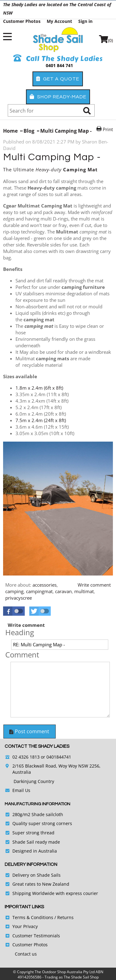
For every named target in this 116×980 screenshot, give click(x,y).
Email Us (21, 790)
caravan (63, 591)
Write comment (94, 585)
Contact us (26, 954)
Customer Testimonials (36, 936)
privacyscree (19, 598)
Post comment (29, 731)
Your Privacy (25, 926)
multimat (84, 591)
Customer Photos (22, 21)
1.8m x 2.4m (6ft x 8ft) (39, 388)
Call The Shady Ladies (58, 59)
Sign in (85, 21)
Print (108, 129)
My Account (59, 21)
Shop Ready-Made (58, 97)
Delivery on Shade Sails (37, 875)
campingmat (39, 591)
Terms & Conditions (33, 917)
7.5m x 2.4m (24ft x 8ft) (41, 420)
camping (14, 591)
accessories (45, 585)
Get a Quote (58, 79)
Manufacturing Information (37, 804)
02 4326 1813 (26, 757)
